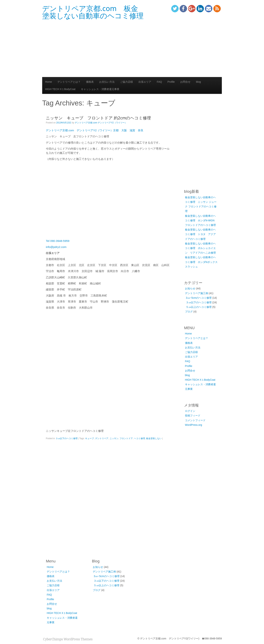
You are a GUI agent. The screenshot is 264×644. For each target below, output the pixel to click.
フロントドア (126, 438)
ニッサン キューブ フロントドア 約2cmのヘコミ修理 (98, 118)
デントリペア (102, 438)
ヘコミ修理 (140, 438)
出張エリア (145, 82)
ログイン (190, 411)
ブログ (189, 312)
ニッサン (114, 438)
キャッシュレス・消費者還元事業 (100, 89)
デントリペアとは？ (69, 82)
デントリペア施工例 (197, 293)
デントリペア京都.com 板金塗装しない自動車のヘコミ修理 (93, 12)
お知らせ (190, 288)
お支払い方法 (107, 82)
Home (48, 82)
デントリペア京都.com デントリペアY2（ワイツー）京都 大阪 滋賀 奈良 (95, 130)
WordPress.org (194, 425)
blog (198, 82)
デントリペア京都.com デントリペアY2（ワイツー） (101, 123)
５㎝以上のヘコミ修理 (199, 307)
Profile (171, 82)
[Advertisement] (132, 49)
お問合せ (185, 82)
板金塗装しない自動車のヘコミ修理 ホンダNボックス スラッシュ (203, 262)
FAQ (159, 82)
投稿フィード (193, 416)
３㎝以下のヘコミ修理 (67, 438)
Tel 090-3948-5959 (58, 241)
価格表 (90, 82)
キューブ (89, 438)
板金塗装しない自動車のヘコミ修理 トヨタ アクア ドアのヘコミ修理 (202, 234)
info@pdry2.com (56, 247)
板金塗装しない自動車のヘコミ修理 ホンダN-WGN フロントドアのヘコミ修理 (201, 220)
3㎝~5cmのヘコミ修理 (199, 298)
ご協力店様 (126, 82)
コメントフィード (195, 420)
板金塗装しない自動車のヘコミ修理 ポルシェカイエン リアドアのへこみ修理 (200, 248)
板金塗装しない (154, 438)
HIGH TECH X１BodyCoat (60, 89)
